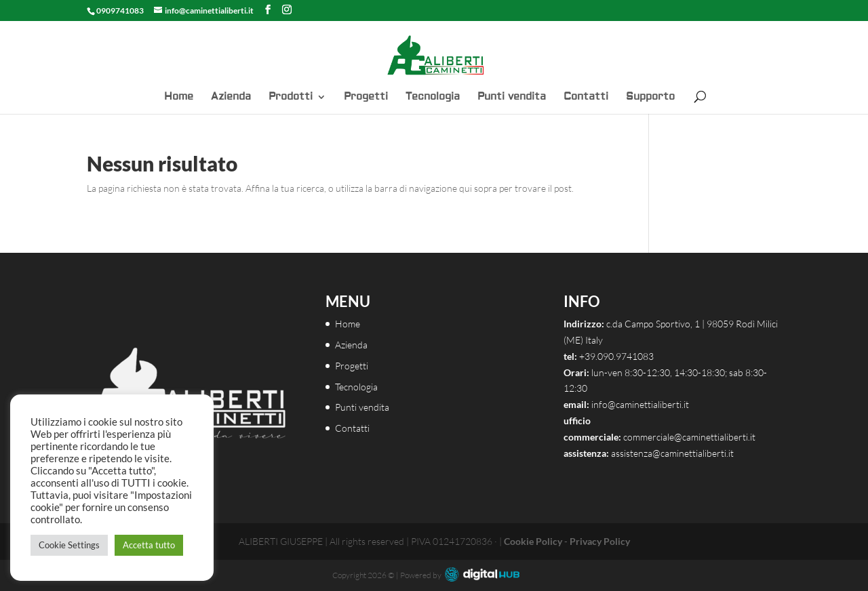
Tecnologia (433, 98)
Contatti (586, 98)
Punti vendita (512, 98)
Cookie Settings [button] (69, 545)
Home (179, 98)
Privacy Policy (600, 541)
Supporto (650, 98)
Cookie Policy (533, 541)
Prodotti (291, 98)
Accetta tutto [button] (149, 545)
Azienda (231, 98)
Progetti (366, 98)
